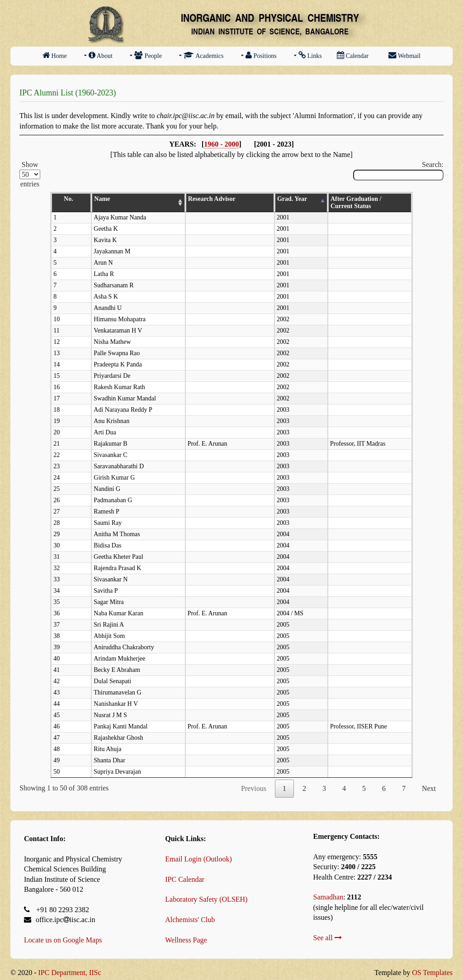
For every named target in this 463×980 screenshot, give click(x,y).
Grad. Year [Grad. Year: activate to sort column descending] (256, 199)
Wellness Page (186, 933)
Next (429, 781)
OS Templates (432, 965)
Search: (398, 171)
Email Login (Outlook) (198, 852)
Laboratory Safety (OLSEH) (206, 892)
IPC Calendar (185, 872)
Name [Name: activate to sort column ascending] (83, 199)
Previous (254, 781)
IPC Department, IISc (69, 965)
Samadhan (328, 890)
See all (328, 930)
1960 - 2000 (221, 144)
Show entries (30, 174)
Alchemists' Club (190, 912)
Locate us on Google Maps (63, 933)
